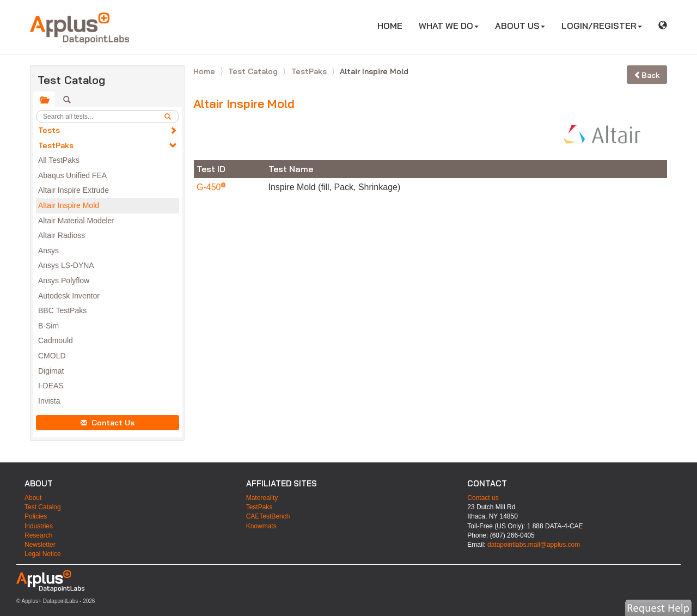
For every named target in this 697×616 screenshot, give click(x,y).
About (33, 498)
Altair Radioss (62, 235)
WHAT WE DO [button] (449, 26)
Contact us (483, 498)
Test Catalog (254, 71)
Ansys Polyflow (64, 280)
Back (647, 75)
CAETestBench (268, 516)
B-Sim (48, 326)
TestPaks (56, 145)
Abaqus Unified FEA (72, 175)
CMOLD (52, 356)
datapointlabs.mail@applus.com (534, 545)
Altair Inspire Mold (69, 205)
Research (38, 535)
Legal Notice (43, 554)
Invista (49, 401)
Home (205, 71)
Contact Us (108, 423)
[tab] (44, 100)
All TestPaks (59, 160)
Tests (49, 130)
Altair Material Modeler (76, 221)
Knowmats (261, 526)
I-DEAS (51, 386)
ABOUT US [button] (520, 26)
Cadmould (56, 340)
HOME (394, 25)
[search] (172, 117)
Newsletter (40, 545)
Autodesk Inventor (69, 296)
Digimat (51, 371)
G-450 (210, 187)
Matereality (262, 498)
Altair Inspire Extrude (74, 190)
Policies (36, 516)
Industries (39, 526)
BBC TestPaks (62, 310)
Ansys (48, 251)
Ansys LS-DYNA (66, 265)
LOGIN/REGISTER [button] (602, 26)
